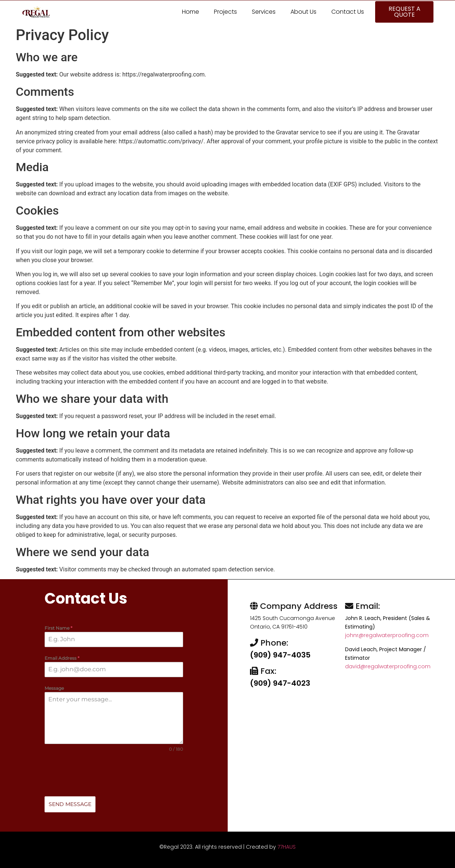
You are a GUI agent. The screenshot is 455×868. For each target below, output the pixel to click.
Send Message (70, 805)
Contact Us (348, 12)
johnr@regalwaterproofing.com (387, 635)
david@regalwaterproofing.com (388, 666)
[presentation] (114, 775)
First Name (58, 628)
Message (54, 688)
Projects (225, 12)
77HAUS (287, 847)
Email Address (62, 658)
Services (264, 12)
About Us (303, 12)
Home (191, 12)
